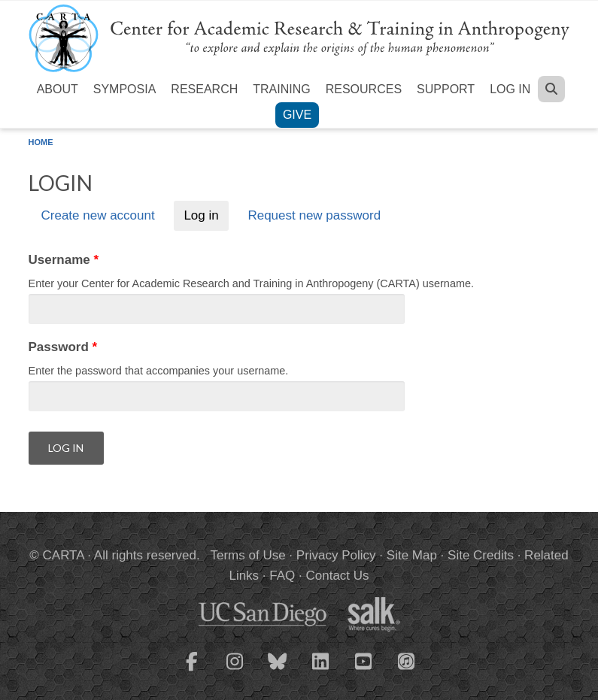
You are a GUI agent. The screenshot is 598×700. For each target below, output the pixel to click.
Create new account (97, 216)
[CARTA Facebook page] (192, 671)
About (58, 89)
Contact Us (337, 576)
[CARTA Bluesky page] (278, 671)
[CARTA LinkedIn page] (320, 671)
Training (281, 89)
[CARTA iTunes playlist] (406, 660)
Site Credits (481, 555)
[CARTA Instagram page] (235, 671)
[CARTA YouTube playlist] (363, 671)
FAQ (282, 576)
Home (41, 142)
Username (64, 260)
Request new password (314, 216)
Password (63, 347)
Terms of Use (248, 555)
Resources (364, 89)
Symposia (125, 89)
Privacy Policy (336, 555)
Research (204, 89)
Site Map (412, 555)
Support (446, 89)
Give (297, 115)
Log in (510, 89)
